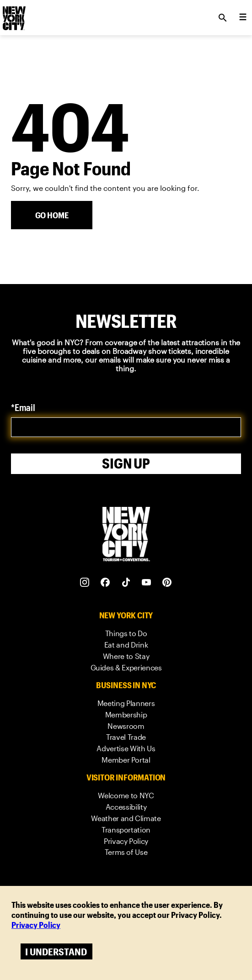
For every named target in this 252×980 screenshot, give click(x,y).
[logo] (13, 15)
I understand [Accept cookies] (56, 951)
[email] (126, 427)
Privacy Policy (36, 925)
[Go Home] (52, 215)
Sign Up (126, 463)
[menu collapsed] (243, 18)
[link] (126, 634)
